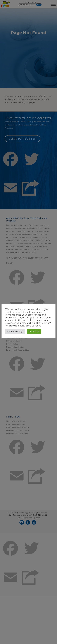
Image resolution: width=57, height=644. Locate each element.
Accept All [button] (34, 331)
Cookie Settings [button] (15, 331)
